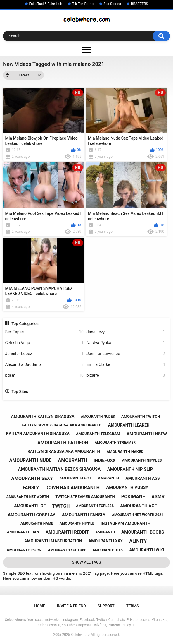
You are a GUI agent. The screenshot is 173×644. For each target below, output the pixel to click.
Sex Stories (112, 4)
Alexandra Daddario (44, 365)
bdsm (44, 375)
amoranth (105, 532)
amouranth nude (30, 460)
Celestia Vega (44, 343)
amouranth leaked (129, 425)
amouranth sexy (32, 478)
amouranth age (139, 506)
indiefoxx (104, 460)
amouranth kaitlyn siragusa (43, 417)
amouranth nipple (77, 523)
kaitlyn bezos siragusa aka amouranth (62, 425)
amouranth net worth (28, 497)
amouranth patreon (63, 443)
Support (106, 606)
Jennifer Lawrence (126, 354)
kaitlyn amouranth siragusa (38, 434)
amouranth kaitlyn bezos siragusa (59, 469)
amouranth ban (23, 532)
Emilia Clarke (126, 365)
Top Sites (20, 391)
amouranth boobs (143, 532)
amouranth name (37, 523)
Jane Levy (126, 332)
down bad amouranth (72, 488)
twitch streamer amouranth (85, 497)
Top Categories (25, 323)
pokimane (133, 497)
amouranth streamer (115, 443)
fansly (31, 488)
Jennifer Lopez (44, 354)
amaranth (108, 478)
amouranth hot (75, 478)
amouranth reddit (67, 532)
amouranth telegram (98, 434)
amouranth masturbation (53, 541)
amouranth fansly (83, 515)
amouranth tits (108, 550)
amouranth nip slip (130, 469)
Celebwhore (81, 635)
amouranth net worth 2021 (138, 515)
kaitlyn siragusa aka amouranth (64, 451)
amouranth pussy (127, 487)
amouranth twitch (141, 416)
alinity (138, 541)
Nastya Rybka (126, 343)
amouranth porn (24, 550)
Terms (133, 606)
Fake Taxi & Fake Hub (46, 4)
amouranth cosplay (31, 515)
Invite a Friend (71, 606)
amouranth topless (95, 506)
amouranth (72, 460)
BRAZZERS (139, 4)
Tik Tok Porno (83, 4)
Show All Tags (87, 562)
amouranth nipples (142, 460)
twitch (61, 506)
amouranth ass (142, 478)
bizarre (126, 375)
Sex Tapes (44, 332)
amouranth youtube (67, 550)
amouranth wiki (147, 550)
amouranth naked (125, 452)
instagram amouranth (126, 523)
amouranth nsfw (147, 434)
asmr (158, 497)
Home (40, 606)
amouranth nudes (98, 417)
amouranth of (30, 506)
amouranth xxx (106, 541)
